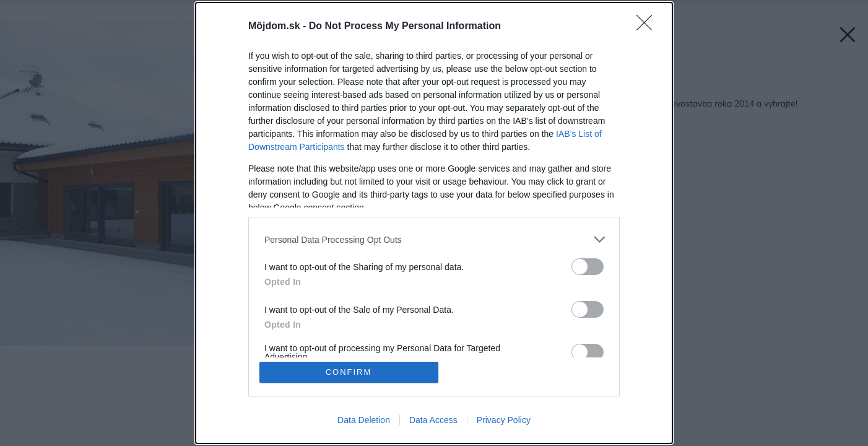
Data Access (433, 420)
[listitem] (434, 239)
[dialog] (434, 223)
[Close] (648, 27)
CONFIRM (349, 372)
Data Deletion (364, 420)
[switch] (588, 267)
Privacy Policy (504, 420)
